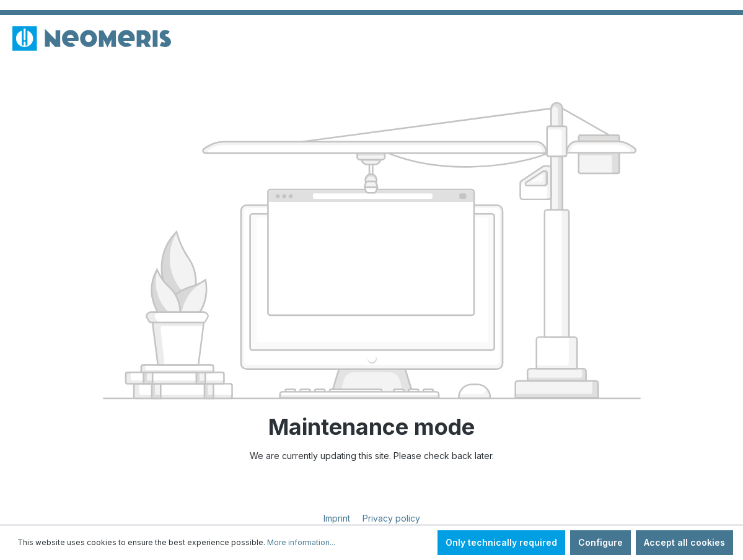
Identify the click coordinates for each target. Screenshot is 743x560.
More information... (301, 542)
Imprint (338, 518)
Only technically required (501, 542)
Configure (600, 542)
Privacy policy (391, 518)
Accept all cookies (684, 542)
